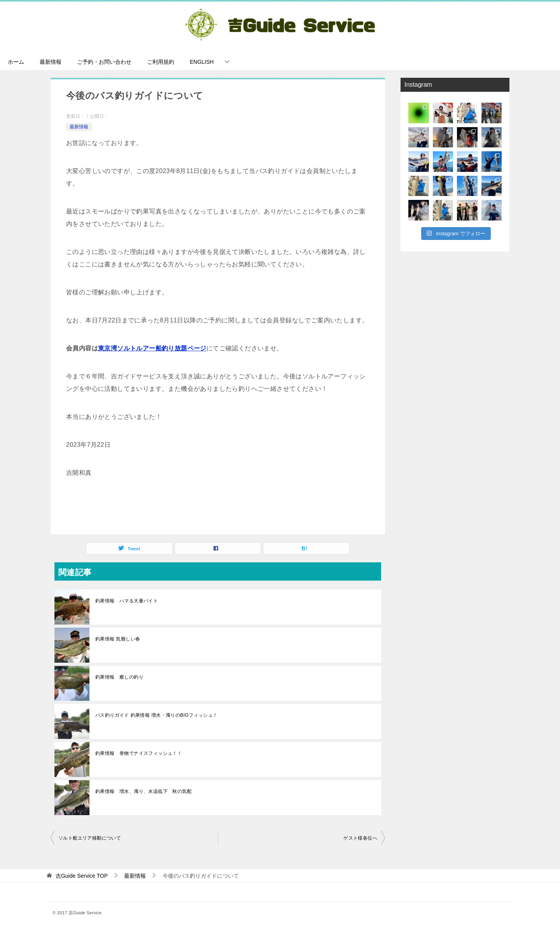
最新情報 (51, 62)
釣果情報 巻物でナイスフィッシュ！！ (139, 753)
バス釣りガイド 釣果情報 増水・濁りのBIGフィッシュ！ (157, 715)
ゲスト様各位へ (360, 838)
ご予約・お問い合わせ (104, 62)
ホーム (16, 62)
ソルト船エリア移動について (90, 838)
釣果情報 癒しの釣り (119, 677)
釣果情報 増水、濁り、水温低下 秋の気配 (143, 791)
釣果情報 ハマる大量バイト (127, 601)
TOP (82, 876)
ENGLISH (202, 62)
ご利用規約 (161, 62)
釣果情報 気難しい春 (118, 639)
